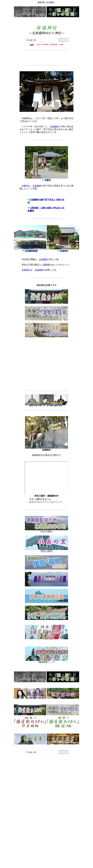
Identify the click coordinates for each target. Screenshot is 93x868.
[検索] (41, 40)
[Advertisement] (46, 58)
